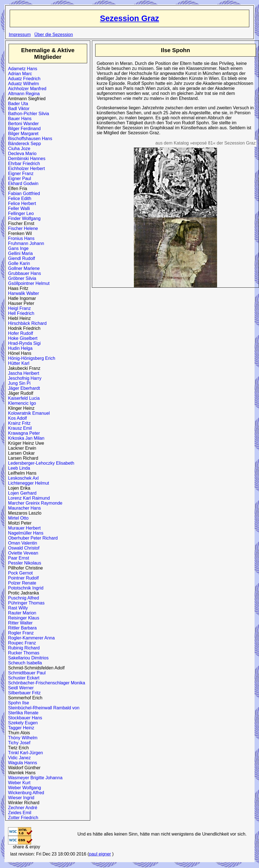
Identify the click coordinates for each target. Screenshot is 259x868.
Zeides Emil (18, 813)
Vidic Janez (18, 758)
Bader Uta (17, 104)
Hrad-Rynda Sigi (23, 343)
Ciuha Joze (18, 149)
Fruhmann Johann (25, 243)
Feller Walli (18, 208)
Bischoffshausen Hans (29, 139)
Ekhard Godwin (22, 184)
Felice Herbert (21, 203)
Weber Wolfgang (23, 788)
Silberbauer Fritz (23, 693)
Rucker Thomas (22, 653)
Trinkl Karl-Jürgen (24, 753)
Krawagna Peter (23, 433)
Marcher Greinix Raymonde (34, 503)
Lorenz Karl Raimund (28, 498)
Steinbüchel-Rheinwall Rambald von (42, 708)
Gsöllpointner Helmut (27, 283)
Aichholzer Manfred (26, 89)
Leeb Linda (18, 468)
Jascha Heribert (22, 373)
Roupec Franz (21, 643)
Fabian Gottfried (23, 193)
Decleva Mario (21, 154)
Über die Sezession (54, 35)
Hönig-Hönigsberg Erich (30, 358)
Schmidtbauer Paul (26, 673)
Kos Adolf (16, 418)
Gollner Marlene (23, 268)
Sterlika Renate (22, 713)
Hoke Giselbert (22, 338)
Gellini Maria (19, 253)
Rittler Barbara (21, 628)
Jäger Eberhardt (23, 388)
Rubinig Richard (23, 648)
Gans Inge (17, 248)
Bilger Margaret (22, 134)
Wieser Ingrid (20, 798)
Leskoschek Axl (22, 478)
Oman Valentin (21, 543)
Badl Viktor (17, 109)
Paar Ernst (17, 558)
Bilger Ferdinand (23, 129)
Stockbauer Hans (24, 718)
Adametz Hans (21, 69)
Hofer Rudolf (19, 333)
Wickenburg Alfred (25, 793)
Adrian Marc (19, 74)
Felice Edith (18, 198)
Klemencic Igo (21, 403)
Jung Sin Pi (18, 383)
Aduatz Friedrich (23, 79)
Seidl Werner (20, 688)
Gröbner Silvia (21, 278)
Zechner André (21, 808)
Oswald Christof (22, 548)
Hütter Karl (17, 363)
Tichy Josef (18, 743)
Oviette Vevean (22, 553)
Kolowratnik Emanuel (28, 413)
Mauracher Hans (23, 508)
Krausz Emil (19, 428)
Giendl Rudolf (20, 258)
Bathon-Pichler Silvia (27, 114)
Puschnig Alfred (22, 598)
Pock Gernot (19, 573)
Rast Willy (17, 608)
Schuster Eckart (22, 678)
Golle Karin (18, 263)
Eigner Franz (20, 174)
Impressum (20, 35)
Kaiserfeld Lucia (23, 398)
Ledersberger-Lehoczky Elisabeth (40, 463)
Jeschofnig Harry (23, 378)
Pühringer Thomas (25, 603)
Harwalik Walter (22, 293)
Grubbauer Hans (23, 273)
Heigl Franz (18, 308)
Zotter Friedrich (22, 818)
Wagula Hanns (21, 763)
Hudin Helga (19, 348)
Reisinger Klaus (22, 618)
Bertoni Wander (22, 124)
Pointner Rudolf (22, 578)
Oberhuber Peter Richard (32, 538)
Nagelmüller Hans (24, 533)
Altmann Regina (23, 94)
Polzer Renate (21, 583)
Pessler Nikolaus (23, 563)
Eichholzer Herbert (25, 169)
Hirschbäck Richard (26, 323)
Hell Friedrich (20, 313)
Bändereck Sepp (23, 144)
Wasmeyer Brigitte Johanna (34, 778)
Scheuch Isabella (24, 663)
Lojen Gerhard (21, 493)
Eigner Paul (18, 179)
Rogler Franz (20, 633)
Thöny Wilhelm (22, 738)
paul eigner (100, 854)
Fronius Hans (20, 238)
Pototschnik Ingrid (24, 588)
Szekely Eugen (22, 723)
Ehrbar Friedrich (23, 164)
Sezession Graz (129, 18)
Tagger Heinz (20, 728)
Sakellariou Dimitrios (27, 658)
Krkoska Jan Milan (25, 438)
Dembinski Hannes (25, 159)
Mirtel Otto (17, 518)
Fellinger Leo (20, 213)
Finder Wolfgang (23, 218)
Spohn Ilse (17, 703)
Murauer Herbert (23, 528)
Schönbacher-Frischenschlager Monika (45, 683)
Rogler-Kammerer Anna (30, 638)
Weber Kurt (18, 783)
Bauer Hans (18, 119)
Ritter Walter (19, 623)
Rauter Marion (21, 613)
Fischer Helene (22, 228)
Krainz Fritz (18, 423)
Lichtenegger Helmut (27, 483)
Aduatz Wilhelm (22, 84)
